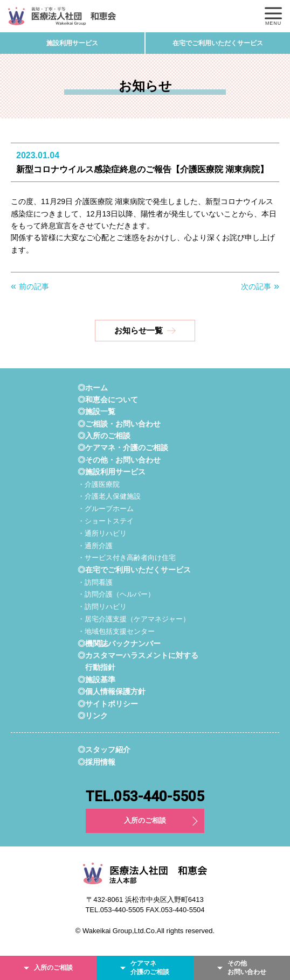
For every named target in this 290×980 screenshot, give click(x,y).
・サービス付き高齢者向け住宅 (127, 558)
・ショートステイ (106, 521)
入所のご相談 (145, 820)
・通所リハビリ (102, 533)
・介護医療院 (99, 484)
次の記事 (256, 286)
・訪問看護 (95, 582)
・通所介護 (95, 546)
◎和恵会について (108, 400)
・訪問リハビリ (102, 607)
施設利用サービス (72, 43)
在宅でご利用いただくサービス (218, 43)
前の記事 (34, 286)
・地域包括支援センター (116, 631)
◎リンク (93, 716)
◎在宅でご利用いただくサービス (134, 570)
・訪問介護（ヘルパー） (116, 594)
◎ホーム (93, 388)
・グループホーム (106, 509)
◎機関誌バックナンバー (119, 643)
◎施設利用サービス (112, 472)
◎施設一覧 (96, 411)
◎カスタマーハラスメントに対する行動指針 (138, 661)
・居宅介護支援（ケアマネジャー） (134, 619)
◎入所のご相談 (104, 436)
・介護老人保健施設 (109, 496)
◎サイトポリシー (108, 704)
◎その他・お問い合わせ (119, 460)
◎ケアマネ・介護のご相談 (123, 447)
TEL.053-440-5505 (145, 796)
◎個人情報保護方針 (112, 691)
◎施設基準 (96, 680)
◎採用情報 (96, 762)
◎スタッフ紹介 (104, 750)
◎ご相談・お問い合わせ (119, 424)
